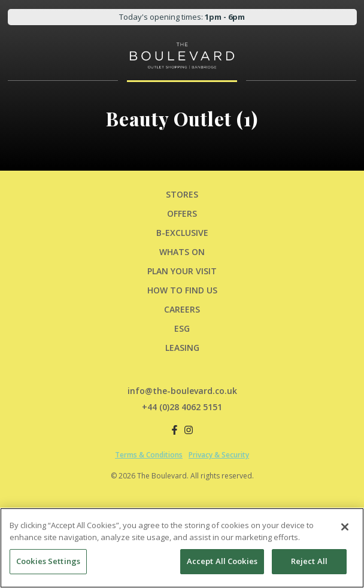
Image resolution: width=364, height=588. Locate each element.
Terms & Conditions (149, 455)
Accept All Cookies (222, 561)
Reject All (309, 561)
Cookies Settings (48, 561)
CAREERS (182, 309)
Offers (182, 213)
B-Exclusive (182, 233)
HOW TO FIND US (182, 290)
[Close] (345, 527)
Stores (182, 194)
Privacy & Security (219, 455)
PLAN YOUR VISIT (182, 271)
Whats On (182, 252)
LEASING (182, 348)
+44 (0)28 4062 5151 (182, 407)
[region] (182, 548)
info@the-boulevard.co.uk (182, 391)
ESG (182, 328)
